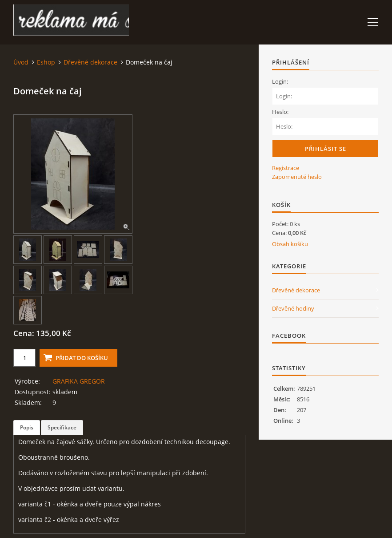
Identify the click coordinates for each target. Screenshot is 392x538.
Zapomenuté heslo (297, 177)
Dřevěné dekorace (90, 62)
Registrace (286, 168)
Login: (280, 81)
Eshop (46, 62)
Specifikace (62, 427)
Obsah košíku (290, 244)
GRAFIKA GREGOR (79, 381)
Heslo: (280, 112)
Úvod (21, 62)
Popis (27, 427)
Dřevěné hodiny (293, 308)
